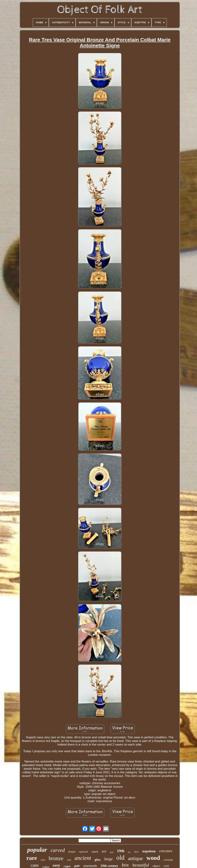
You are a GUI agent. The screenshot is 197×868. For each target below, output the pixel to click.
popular (37, 850)
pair (77, 866)
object (156, 866)
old (120, 858)
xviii (166, 866)
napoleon (149, 851)
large (108, 859)
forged (72, 852)
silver (136, 852)
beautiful (141, 865)
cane (35, 865)
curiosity (168, 860)
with (69, 860)
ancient (83, 858)
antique (135, 858)
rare (32, 858)
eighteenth (83, 852)
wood (153, 858)
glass (98, 860)
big (129, 852)
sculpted (46, 867)
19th (121, 851)
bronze (56, 858)
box (125, 865)
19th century (109, 866)
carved (58, 850)
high (112, 852)
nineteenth (90, 866)
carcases (166, 851)
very (56, 865)
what (43, 860)
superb (95, 852)
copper (67, 866)
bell (104, 851)
